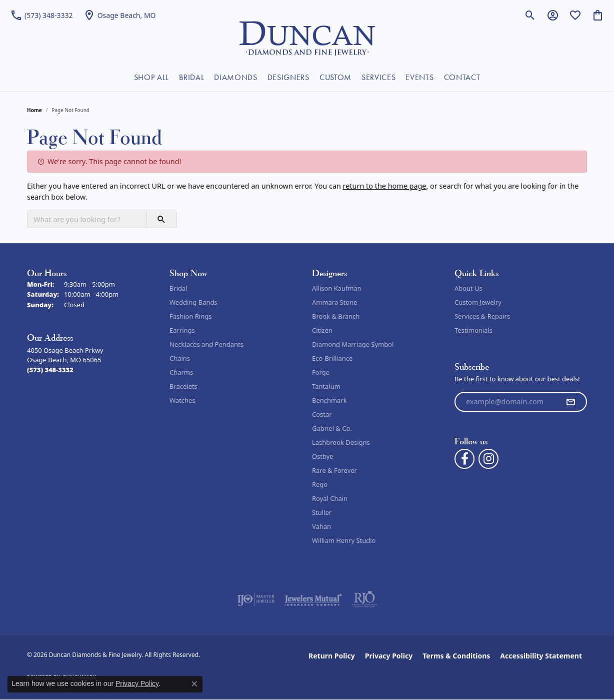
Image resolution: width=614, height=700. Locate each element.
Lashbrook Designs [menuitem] (341, 442)
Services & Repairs (482, 316)
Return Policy (332, 656)
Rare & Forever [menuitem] (334, 470)
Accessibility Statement (541, 656)
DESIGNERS (288, 77)
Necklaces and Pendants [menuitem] (206, 344)
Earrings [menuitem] (182, 330)
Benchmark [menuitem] (329, 400)
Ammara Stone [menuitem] (334, 302)
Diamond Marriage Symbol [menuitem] (353, 344)
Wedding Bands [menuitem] (193, 302)
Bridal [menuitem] (178, 288)
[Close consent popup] (194, 684)
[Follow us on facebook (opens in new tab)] (464, 459)
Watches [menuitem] (182, 400)
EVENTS (419, 77)
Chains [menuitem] (180, 358)
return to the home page (385, 186)
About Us (468, 288)
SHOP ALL (151, 77)
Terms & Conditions (456, 656)
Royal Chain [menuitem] (330, 498)
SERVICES (378, 77)
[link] (41, 15)
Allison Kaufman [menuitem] (337, 288)
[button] (530, 15)
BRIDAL (191, 77)
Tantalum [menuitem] (326, 386)
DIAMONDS (235, 77)
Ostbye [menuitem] (323, 456)
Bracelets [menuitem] (183, 386)
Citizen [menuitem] (322, 330)
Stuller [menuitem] (322, 512)
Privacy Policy (389, 656)
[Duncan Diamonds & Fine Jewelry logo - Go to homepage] (307, 38)
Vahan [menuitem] (321, 526)
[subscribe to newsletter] (570, 402)
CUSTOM (335, 77)
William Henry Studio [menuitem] (344, 540)
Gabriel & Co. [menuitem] (332, 428)
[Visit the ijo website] (256, 599)
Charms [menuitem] (181, 372)
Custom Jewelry (478, 302)
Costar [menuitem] (322, 414)
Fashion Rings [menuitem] (190, 316)
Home (34, 110)
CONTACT (462, 77)
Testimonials (473, 330)
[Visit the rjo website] (364, 599)
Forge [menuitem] (321, 372)
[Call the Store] (50, 370)
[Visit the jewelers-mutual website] (313, 599)
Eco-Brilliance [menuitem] (332, 358)
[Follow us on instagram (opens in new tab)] (488, 459)
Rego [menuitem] (320, 484)
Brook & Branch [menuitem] (336, 316)
